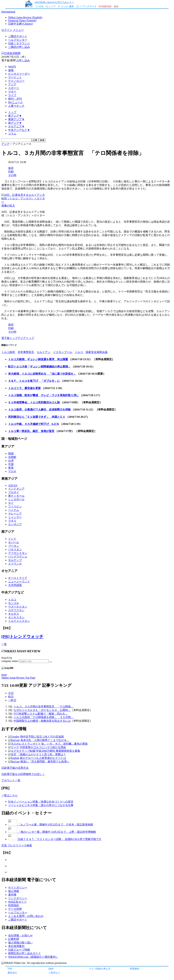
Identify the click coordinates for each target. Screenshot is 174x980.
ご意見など (54, 973)
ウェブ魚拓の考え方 (100, 969)
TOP (10, 969)
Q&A (51, 969)
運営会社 (12, 973)
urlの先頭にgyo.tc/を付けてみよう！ (54, 2)
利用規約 (135, 969)
